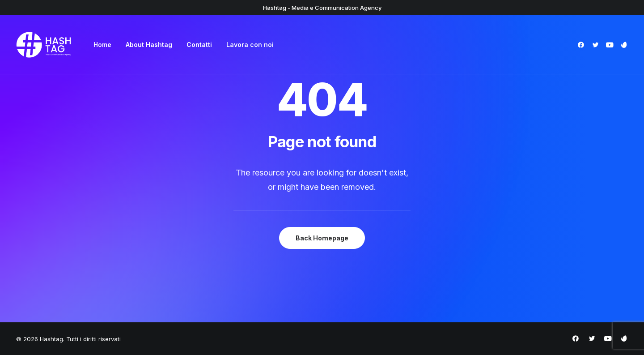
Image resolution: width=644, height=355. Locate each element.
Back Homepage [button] (322, 238)
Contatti (199, 45)
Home (102, 45)
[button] (583, 45)
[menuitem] (102, 45)
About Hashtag (149, 45)
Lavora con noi (250, 45)
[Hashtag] (44, 45)
